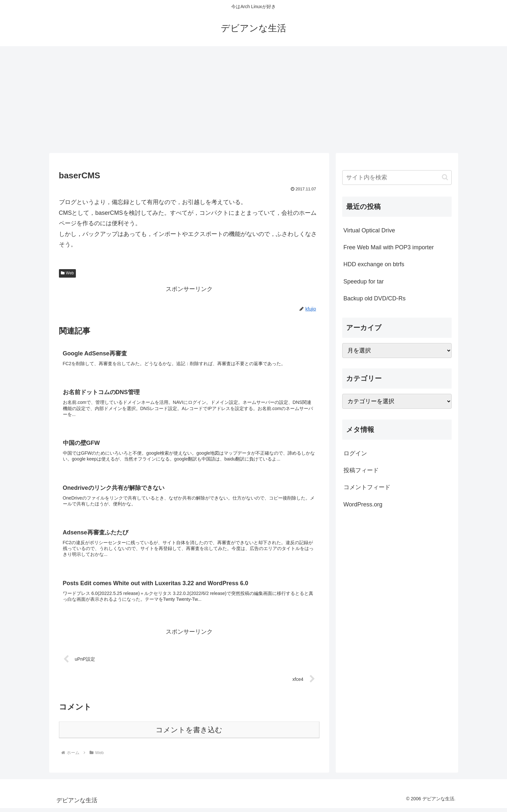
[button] (445, 177)
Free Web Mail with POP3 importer (389, 247)
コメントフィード (367, 487)
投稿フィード (361, 470)
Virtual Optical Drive (369, 230)
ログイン (355, 453)
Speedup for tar (364, 282)
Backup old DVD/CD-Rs (375, 298)
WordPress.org (363, 504)
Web (67, 273)
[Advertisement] (254, 100)
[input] (397, 178)
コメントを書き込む (189, 734)
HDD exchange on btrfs (374, 264)
